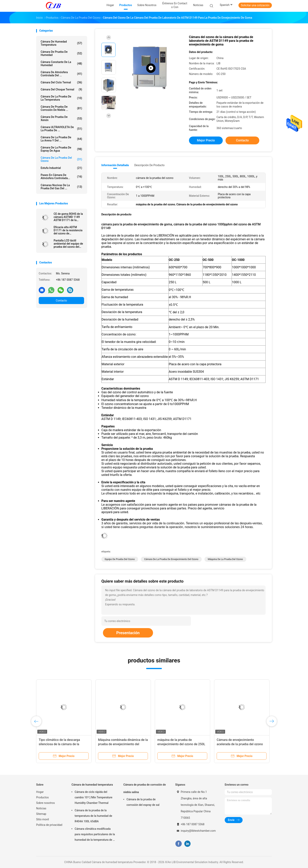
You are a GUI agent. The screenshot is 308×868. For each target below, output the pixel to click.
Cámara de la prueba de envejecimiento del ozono (171, 559)
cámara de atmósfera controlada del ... (61, 74)
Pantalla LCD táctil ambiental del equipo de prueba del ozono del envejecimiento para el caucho (68, 244)
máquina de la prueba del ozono (225, 559)
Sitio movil (43, 819)
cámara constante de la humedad (61, 64)
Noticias (41, 808)
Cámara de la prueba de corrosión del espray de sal (143, 802)
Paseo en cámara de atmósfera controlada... (61, 177)
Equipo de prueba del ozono (120, 559)
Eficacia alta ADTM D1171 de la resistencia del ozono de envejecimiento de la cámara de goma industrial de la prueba (68, 230)
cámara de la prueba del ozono (61, 159)
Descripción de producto (149, 165)
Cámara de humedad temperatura (61, 43)
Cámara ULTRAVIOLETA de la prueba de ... (61, 129)
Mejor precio (206, 140)
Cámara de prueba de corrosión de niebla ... (61, 108)
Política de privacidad (49, 825)
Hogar (40, 792)
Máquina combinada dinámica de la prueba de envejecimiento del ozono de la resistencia (123, 744)
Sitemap (41, 814)
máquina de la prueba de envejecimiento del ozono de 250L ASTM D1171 (181, 744)
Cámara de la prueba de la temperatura (61, 98)
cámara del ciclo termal (61, 82)
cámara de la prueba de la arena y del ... (61, 139)
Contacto (61, 301)
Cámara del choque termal (61, 89)
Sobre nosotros (45, 803)
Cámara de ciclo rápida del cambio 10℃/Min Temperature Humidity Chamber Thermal (93, 797)
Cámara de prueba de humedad (61, 53)
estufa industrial (61, 168)
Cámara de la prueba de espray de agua (61, 149)
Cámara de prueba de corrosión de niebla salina (145, 788)
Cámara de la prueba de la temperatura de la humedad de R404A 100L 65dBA (93, 816)
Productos (42, 797)
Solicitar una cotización (255, 5)
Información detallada (115, 165)
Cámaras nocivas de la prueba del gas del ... (61, 187)
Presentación (128, 633)
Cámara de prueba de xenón (61, 118)
